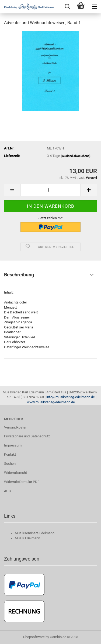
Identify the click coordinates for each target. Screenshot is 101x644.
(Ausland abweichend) (76, 156)
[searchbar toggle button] (67, 7)
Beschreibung (19, 275)
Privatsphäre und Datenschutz (27, 436)
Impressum (13, 445)
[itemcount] (50, 190)
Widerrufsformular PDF (22, 482)
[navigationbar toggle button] (94, 7)
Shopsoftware (34, 637)
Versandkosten (16, 427)
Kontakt (10, 454)
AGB (7, 491)
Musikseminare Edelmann (35, 533)
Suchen (10, 464)
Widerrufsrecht (15, 473)
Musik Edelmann (27, 538)
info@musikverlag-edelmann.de (71, 397)
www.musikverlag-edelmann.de (51, 402)
